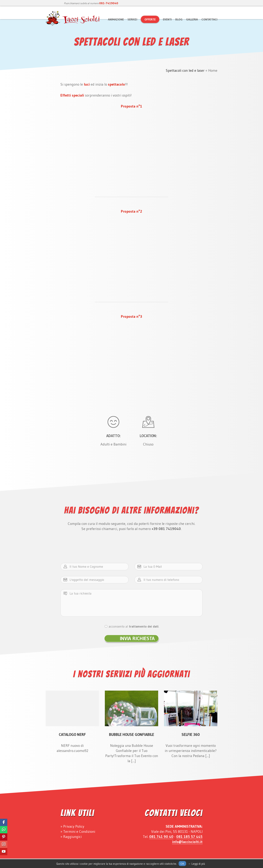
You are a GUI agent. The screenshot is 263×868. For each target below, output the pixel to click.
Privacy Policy (74, 826)
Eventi (167, 19)
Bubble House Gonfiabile (132, 735)
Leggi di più (198, 864)
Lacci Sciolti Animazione (73, 18)
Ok (182, 864)
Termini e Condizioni (79, 831)
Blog (179, 19)
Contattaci (209, 19)
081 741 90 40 (161, 837)
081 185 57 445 (189, 837)
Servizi (132, 19)
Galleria (192, 19)
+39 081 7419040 (166, 529)
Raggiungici (72, 837)
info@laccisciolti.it (187, 842)
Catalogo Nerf (72, 735)
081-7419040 (109, 3)
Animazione (116, 19)
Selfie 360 (191, 735)
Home (213, 70)
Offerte (150, 19)
